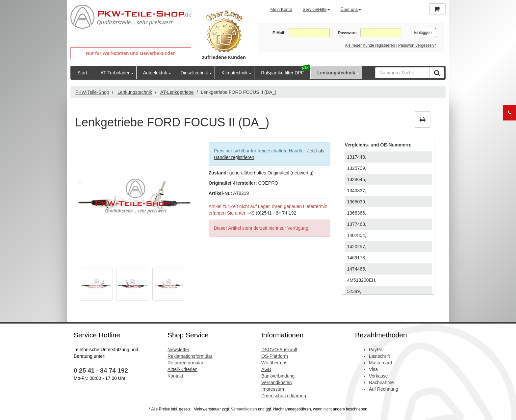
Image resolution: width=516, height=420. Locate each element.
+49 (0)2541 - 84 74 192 (272, 213)
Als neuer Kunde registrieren (370, 45)
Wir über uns (274, 363)
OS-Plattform (275, 356)
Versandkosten (277, 382)
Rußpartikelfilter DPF (282, 73)
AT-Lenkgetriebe (177, 92)
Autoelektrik (155, 73)
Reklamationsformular (190, 356)
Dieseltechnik (194, 73)
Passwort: (347, 33)
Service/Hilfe (316, 9)
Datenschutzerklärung (284, 396)
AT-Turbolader (115, 73)
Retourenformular (185, 363)
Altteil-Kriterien (182, 369)
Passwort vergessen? (417, 45)
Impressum (273, 389)
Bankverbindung (278, 376)
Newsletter (178, 350)
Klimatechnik (234, 73)
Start (82, 73)
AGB (266, 369)
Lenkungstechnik (336, 73)
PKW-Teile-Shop (92, 92)
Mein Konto (281, 9)
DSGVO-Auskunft (279, 350)
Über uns (351, 9)
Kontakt (175, 376)
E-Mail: (279, 33)
